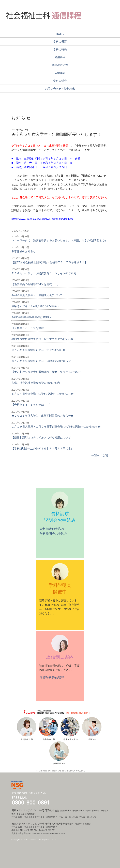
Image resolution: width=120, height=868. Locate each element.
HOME (60, 34)
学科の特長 (60, 49)
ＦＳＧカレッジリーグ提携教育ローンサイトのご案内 (44, 273)
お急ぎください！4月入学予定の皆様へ (35, 306)
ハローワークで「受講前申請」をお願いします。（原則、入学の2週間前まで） (59, 240)
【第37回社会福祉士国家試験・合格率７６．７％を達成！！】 (49, 262)
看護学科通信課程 (52, 678)
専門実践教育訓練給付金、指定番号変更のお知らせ (42, 339)
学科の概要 (60, 41)
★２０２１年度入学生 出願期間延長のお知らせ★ (42, 415)
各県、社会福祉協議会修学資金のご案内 (36, 383)
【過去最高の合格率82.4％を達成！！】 (36, 284)
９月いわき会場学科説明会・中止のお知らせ (38, 350)
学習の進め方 (60, 65)
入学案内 (60, 73)
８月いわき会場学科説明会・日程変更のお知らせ (41, 361)
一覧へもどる (100, 455)
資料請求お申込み (52, 529)
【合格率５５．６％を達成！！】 (32, 405)
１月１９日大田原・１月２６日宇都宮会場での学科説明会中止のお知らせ (56, 426)
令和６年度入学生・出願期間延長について (37, 295)
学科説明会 (60, 81)
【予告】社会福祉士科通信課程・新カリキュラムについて (47, 372)
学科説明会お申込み (53, 534)
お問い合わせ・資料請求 (60, 89)
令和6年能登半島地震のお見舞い (31, 317)
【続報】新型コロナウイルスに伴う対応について (41, 437)
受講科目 (60, 57)
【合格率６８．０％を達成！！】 (32, 328)
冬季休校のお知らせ (24, 251)
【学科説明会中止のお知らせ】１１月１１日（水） (42, 448)
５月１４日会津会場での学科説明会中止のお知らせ (42, 394)
